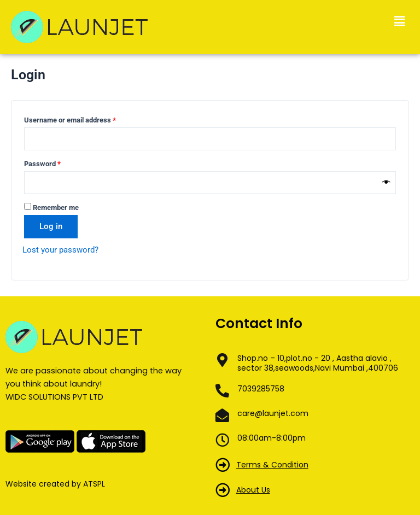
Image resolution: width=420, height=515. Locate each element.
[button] (400, 21)
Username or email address (84, 119)
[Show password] (386, 183)
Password (56, 162)
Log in (51, 226)
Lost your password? (60, 250)
